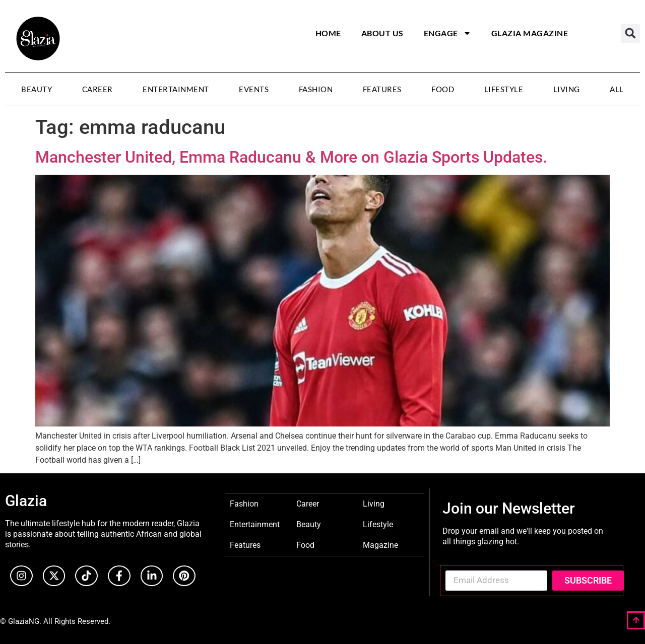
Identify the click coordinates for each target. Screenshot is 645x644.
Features (382, 89)
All (617, 89)
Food (443, 89)
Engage (447, 33)
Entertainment (176, 89)
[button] (630, 33)
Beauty (37, 89)
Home (328, 33)
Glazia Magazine (530, 33)
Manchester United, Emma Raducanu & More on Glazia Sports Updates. (293, 157)
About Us (382, 33)
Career (98, 89)
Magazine (380, 545)
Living (567, 89)
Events (254, 89)
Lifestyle (504, 89)
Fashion (316, 89)
